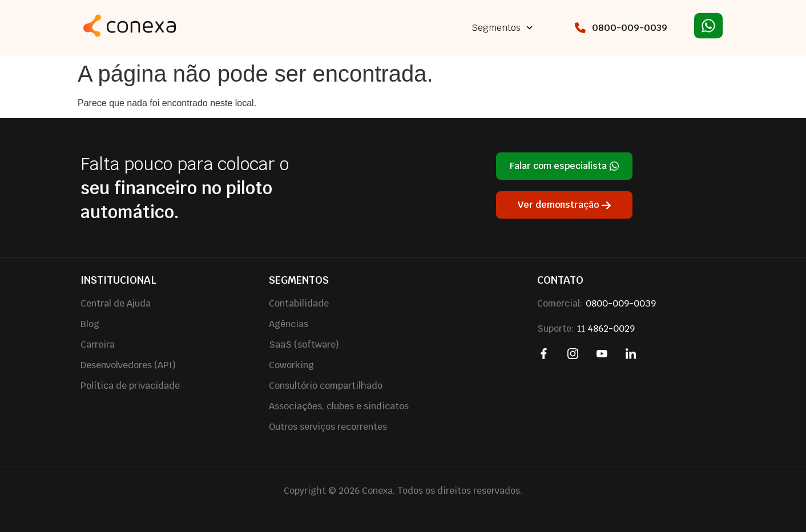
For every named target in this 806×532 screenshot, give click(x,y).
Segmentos (502, 28)
